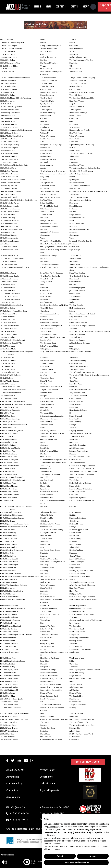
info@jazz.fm (17, 807)
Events (75, 7)
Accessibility (13, 797)
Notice (11, 855)
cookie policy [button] (50, 835)
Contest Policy (14, 783)
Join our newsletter (88, 762)
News (49, 7)
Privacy (4, 855)
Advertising (13, 777)
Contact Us (12, 790)
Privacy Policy (47, 770)
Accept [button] (93, 856)
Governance (46, 777)
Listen (38, 7)
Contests (62, 7)
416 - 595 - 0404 (19, 813)
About (87, 7)
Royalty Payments (49, 790)
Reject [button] (60, 856)
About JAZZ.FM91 (16, 770)
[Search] (94, 7)
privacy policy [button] (53, 827)
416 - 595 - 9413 (19, 820)
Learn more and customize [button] (76, 862)
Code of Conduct (49, 783)
